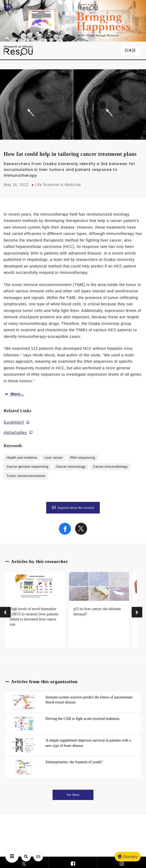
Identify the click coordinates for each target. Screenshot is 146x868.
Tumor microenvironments (26, 476)
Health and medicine (22, 458)
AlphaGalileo (15, 433)
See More (73, 795)
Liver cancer (53, 458)
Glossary (127, 857)
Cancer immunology (71, 467)
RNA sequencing (83, 458)
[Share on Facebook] (65, 533)
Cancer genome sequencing (27, 467)
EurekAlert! (14, 422)
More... (14, 394)
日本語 (131, 50)
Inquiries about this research (73, 508)
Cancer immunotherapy (110, 467)
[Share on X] (81, 533)
